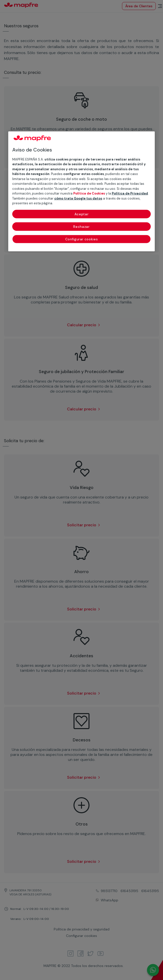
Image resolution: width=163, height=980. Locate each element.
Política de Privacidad (130, 193)
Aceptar (82, 214)
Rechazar (81, 227)
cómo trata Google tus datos (78, 198)
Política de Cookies (89, 193)
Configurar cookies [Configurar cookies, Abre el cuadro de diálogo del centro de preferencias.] (82, 239)
